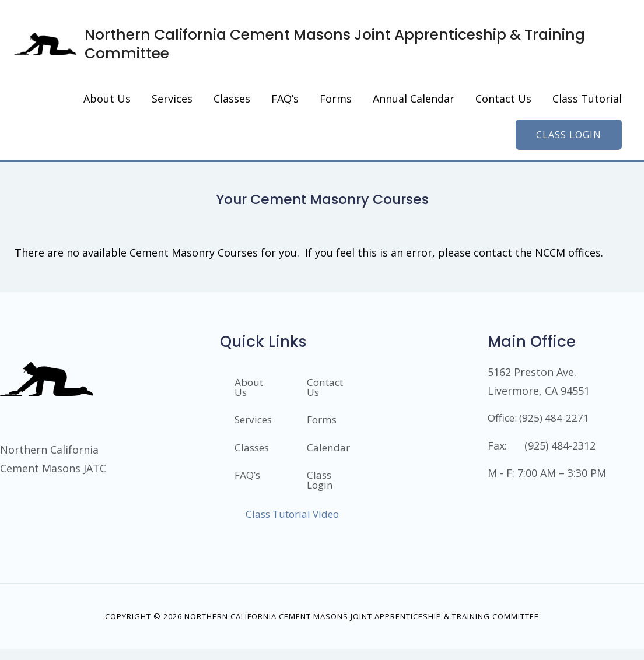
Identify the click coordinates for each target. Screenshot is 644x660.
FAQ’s (248, 486)
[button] (569, 143)
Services (255, 430)
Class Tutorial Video (292, 525)
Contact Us (327, 396)
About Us (250, 396)
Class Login (321, 491)
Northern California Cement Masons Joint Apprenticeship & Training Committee (362, 48)
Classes (253, 458)
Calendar (329, 458)
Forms (323, 430)
